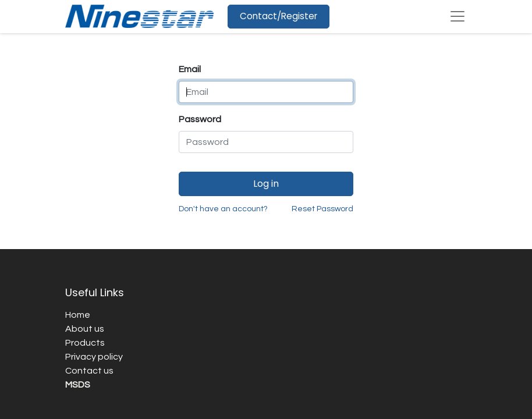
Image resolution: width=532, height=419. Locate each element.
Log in (266, 184)
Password (200, 119)
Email (190, 69)
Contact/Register (279, 16)
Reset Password (322, 209)
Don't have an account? (223, 209)
